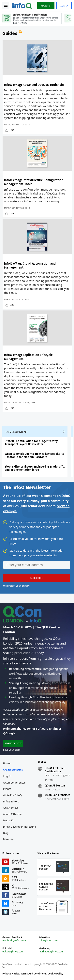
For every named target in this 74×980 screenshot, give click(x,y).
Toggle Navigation (6, 6)
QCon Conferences (14, 783)
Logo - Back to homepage (22, 5)
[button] (37, 578)
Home (7, 763)
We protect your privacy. (17, 586)
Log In (7, 776)
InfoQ (8, 125)
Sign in (64, 6)
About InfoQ (11, 808)
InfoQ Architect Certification (55, 770)
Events (7, 789)
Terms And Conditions (33, 974)
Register (46, 6)
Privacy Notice (11, 974)
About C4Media (12, 814)
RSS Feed (21, 32)
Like (12, 130)
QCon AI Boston (55, 786)
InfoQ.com (11, 402)
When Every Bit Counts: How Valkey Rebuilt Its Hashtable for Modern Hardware (34, 455)
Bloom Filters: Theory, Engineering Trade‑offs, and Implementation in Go (35, 468)
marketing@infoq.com (51, 952)
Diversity (8, 839)
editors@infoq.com (13, 952)
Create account (13, 770)
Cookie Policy (55, 974)
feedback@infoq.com (14, 941)
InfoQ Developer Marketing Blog (20, 830)
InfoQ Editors (11, 801)
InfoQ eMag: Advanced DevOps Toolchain (34, 85)
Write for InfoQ (12, 795)
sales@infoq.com (48, 941)
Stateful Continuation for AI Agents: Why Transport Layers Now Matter (31, 443)
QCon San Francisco (58, 795)
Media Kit (9, 820)
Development (17, 432)
